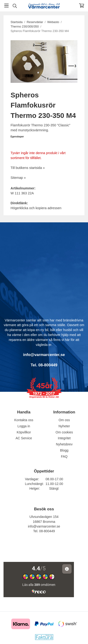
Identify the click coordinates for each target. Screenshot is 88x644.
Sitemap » (18, 178)
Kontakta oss (24, 420)
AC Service (24, 438)
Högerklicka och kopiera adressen (36, 208)
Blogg (64, 450)
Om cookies (64, 432)
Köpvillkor (24, 432)
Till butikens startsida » (28, 168)
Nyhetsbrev (64, 444)
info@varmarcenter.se (44, 526)
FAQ (64, 456)
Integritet (64, 438)
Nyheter (64, 426)
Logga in (24, 426)
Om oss (64, 420)
